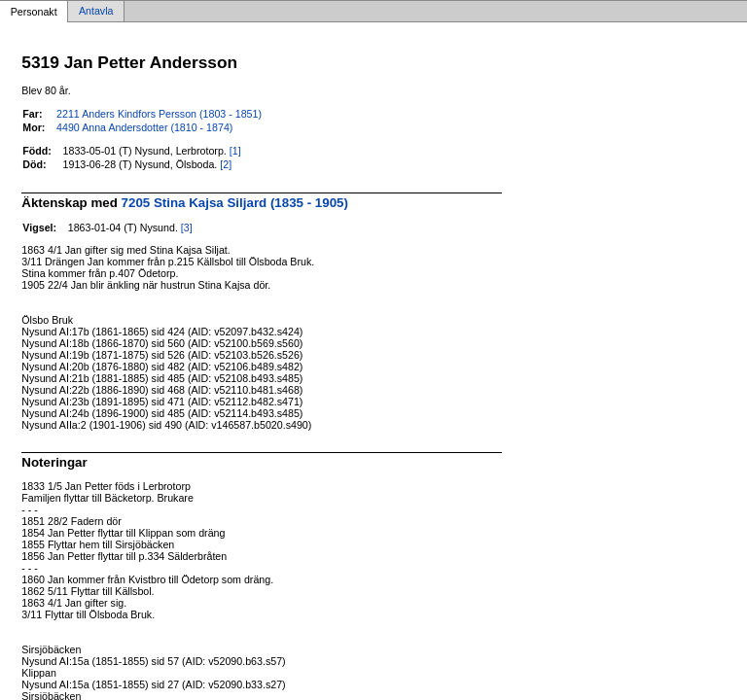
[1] (235, 151)
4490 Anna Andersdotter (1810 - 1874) (144, 127)
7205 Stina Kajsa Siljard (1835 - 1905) (235, 203)
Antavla (96, 12)
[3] (187, 227)
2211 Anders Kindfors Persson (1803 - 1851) (159, 114)
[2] (226, 164)
